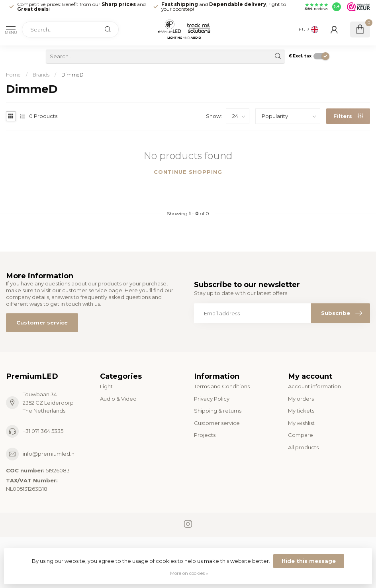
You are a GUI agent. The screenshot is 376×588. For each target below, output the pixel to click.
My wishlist (301, 423)
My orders (301, 399)
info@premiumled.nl (49, 454)
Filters (348, 116)
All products (303, 447)
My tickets (301, 411)
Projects (205, 435)
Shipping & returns (218, 411)
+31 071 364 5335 (43, 431)
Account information (314, 386)
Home (13, 75)
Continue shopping (188, 172)
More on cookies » (189, 573)
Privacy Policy (212, 399)
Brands (41, 75)
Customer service (42, 323)
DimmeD (72, 75)
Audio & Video (118, 399)
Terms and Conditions (222, 386)
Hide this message (309, 561)
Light (106, 386)
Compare (301, 435)
